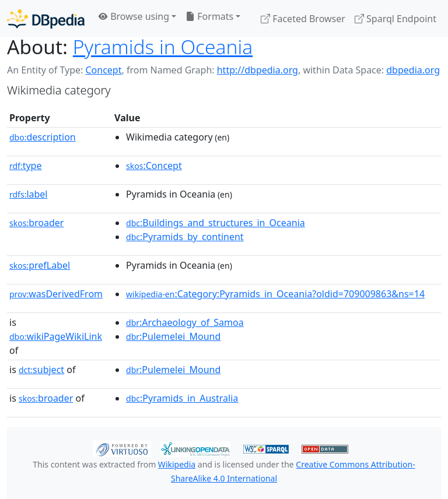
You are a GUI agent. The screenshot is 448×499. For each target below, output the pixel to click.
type (26, 166)
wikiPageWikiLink (56, 336)
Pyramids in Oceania (163, 47)
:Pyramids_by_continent (185, 237)
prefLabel (40, 265)
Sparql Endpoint (395, 19)
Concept (103, 70)
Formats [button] (209, 16)
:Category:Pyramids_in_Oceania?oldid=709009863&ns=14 (275, 294)
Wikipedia (177, 464)
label (29, 194)
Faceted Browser (303, 19)
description (43, 137)
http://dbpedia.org (258, 70)
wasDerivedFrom (56, 294)
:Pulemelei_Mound (173, 336)
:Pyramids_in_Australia (182, 398)
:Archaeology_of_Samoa (185, 322)
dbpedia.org (413, 70)
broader (36, 223)
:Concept (154, 166)
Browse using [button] (134, 16)
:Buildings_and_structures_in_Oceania (216, 223)
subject (41, 370)
